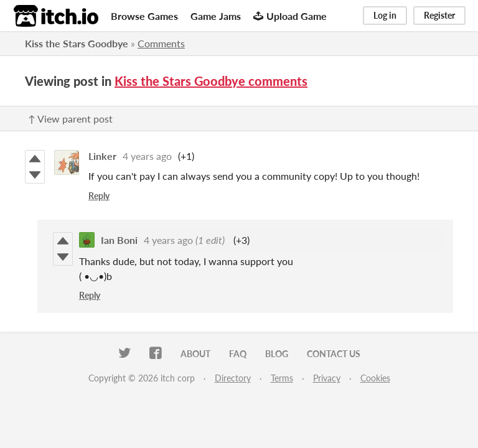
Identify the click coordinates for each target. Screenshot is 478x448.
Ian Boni (119, 240)
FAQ (238, 354)
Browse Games (144, 16)
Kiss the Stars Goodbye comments (211, 81)
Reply (99, 196)
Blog (277, 354)
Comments (161, 43)
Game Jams (216, 16)
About (195, 354)
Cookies (375, 378)
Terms (282, 378)
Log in (385, 15)
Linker (102, 156)
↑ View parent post (70, 119)
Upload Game (290, 16)
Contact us (334, 354)
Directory (233, 378)
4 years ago (147, 156)
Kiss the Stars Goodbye (77, 43)
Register (439, 15)
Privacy (327, 378)
